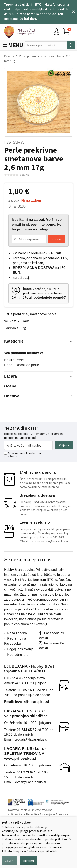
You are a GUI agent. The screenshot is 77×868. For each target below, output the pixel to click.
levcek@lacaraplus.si (54, 541)
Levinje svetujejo (35, 522)
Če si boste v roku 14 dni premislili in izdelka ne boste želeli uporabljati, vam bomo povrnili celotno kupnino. (45, 483)
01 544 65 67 (27, 730)
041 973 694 (26, 772)
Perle (20, 360)
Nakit (8, 360)
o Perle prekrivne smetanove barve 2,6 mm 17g (39, 293)
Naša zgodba (17, 633)
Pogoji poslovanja (20, 649)
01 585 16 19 (27, 690)
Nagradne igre (18, 655)
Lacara (14, 143)
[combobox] (46, 45)
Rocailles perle (27, 365)
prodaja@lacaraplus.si (31, 740)
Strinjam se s (14, 453)
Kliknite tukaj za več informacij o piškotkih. (30, 851)
